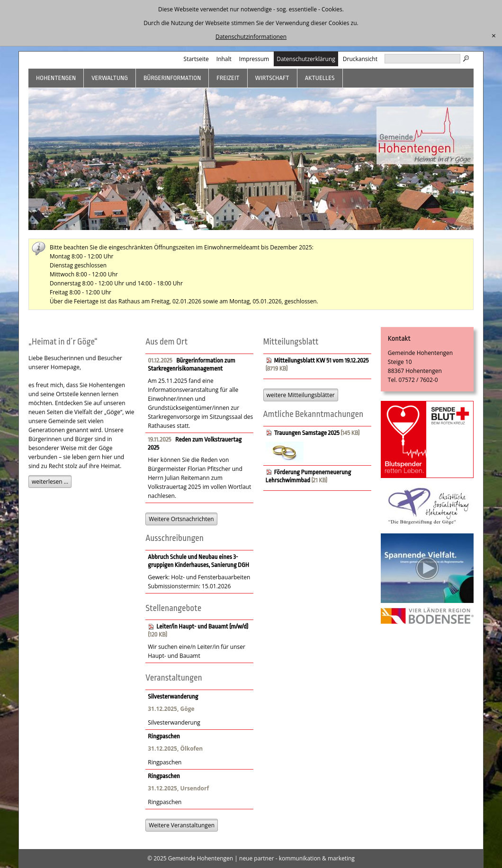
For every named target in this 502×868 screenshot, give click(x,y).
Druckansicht (360, 59)
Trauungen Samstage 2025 (307, 433)
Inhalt (224, 59)
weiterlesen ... (50, 482)
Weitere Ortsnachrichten (181, 519)
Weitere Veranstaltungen (182, 825)
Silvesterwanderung (173, 696)
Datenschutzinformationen (251, 37)
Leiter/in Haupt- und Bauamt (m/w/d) (202, 626)
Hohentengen (56, 78)
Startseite (196, 59)
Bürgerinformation (172, 78)
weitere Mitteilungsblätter (301, 395)
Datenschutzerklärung (306, 59)
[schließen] (494, 36)
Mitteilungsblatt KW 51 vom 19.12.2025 (322, 360)
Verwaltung (110, 78)
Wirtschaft (272, 78)
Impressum (254, 59)
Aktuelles (320, 78)
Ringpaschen (164, 736)
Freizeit (228, 78)
